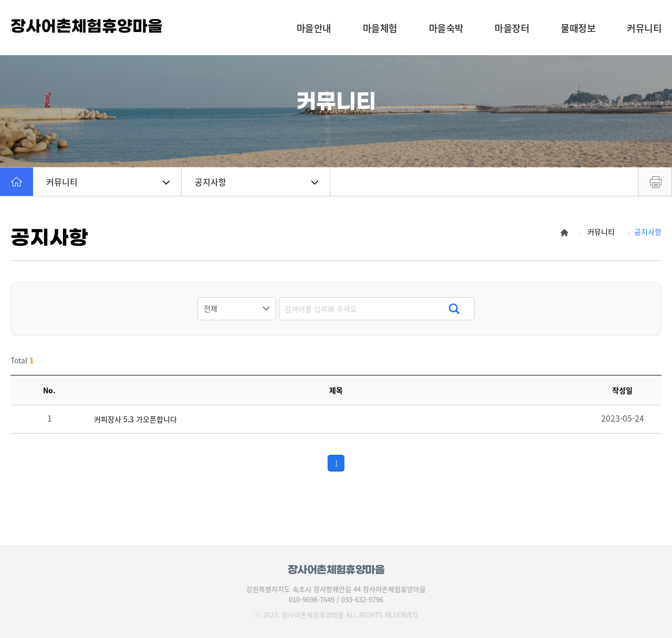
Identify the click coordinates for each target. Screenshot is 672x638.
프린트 (655, 182)
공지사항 (256, 182)
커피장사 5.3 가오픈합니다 (135, 419)
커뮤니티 (108, 182)
